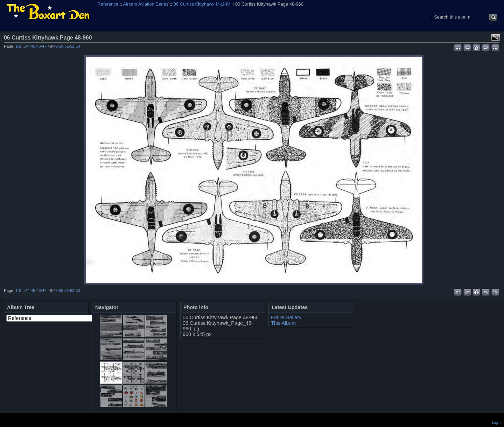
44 (27, 46)
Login (496, 423)
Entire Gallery (286, 317)
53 (78, 46)
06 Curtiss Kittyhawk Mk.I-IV (202, 4)
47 (44, 46)
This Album (283, 323)
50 (61, 46)
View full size (496, 37)
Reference (108, 4)
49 (55, 46)
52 (72, 46)
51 (67, 46)
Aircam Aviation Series (146, 4)
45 (33, 46)
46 (39, 46)
